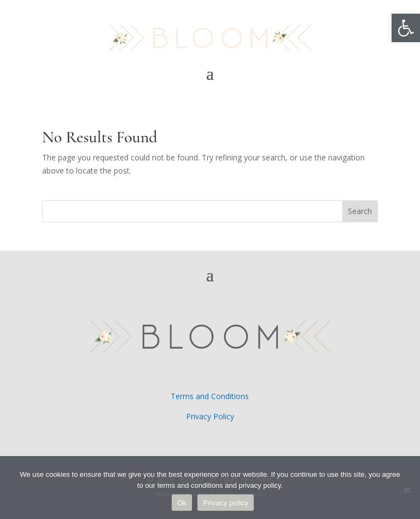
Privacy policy (226, 503)
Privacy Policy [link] (210, 416)
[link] (406, 28)
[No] (406, 490)
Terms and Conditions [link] (210, 396)
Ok (182, 503)
